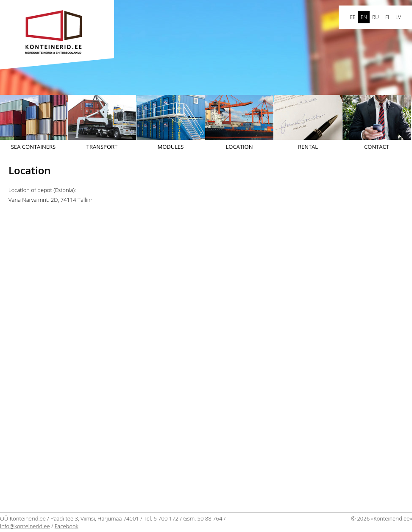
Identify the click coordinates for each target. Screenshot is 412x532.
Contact (377, 123)
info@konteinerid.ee (25, 526)
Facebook (67, 526)
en (364, 17)
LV (398, 17)
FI (387, 17)
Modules (171, 123)
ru (376, 17)
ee (352, 17)
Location (239, 123)
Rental (308, 123)
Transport (102, 123)
